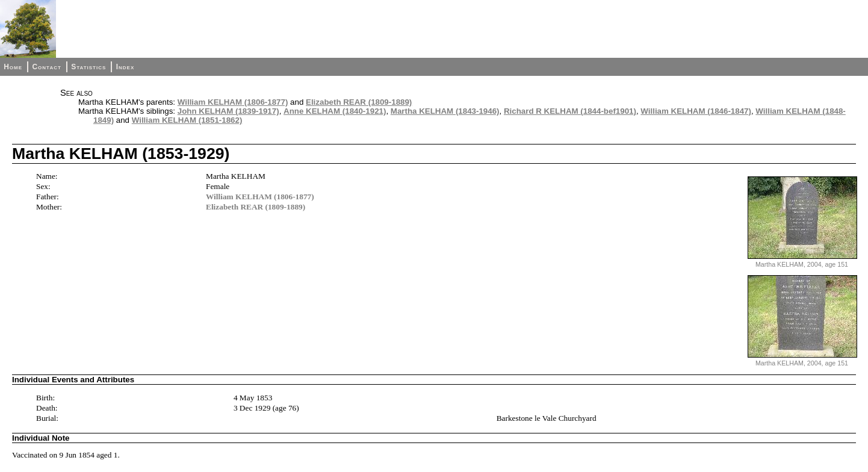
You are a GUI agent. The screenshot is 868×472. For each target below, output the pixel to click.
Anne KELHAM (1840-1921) (335, 111)
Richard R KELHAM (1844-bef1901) (570, 111)
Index (126, 67)
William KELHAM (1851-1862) (187, 120)
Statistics (88, 67)
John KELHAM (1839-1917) (228, 111)
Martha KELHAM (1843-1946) (445, 111)
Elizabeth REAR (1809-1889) (359, 102)
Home (13, 67)
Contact (46, 67)
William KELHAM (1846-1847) (696, 111)
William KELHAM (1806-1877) (233, 102)
